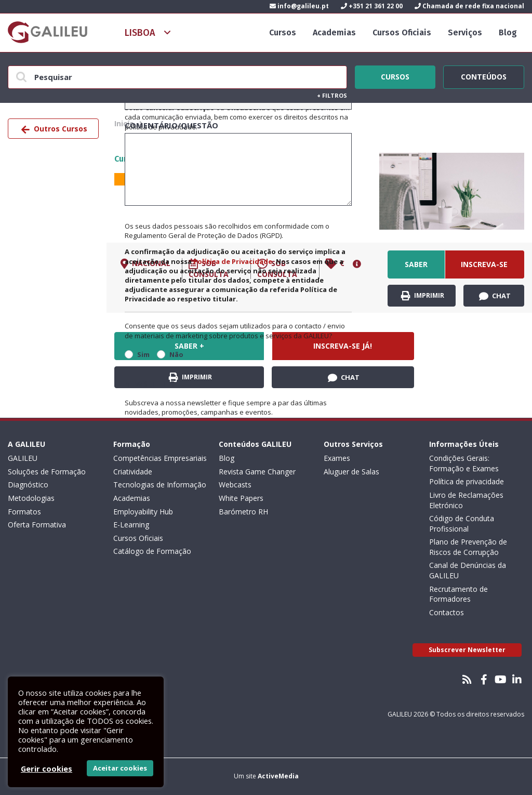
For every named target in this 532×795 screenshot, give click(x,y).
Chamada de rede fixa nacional (469, 6)
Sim (143, 354)
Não (176, 354)
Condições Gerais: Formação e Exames (464, 463)
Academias (334, 32)
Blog (508, 32)
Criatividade (133, 472)
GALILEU (23, 458)
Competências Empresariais (160, 458)
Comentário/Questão (171, 125)
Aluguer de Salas (351, 472)
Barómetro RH (243, 512)
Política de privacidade (467, 481)
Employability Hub (143, 512)
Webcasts (235, 485)
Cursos (283, 32)
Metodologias (31, 498)
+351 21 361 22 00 (372, 6)
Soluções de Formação (47, 472)
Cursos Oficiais (402, 32)
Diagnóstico (28, 485)
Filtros (332, 95)
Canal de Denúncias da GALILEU (468, 570)
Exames (337, 458)
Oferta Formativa (37, 525)
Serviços (465, 32)
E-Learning (131, 525)
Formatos (24, 512)
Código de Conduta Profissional (462, 524)
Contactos (447, 612)
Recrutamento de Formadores (458, 594)
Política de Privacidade (233, 261)
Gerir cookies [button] (46, 769)
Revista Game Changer (257, 472)
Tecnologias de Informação (160, 485)
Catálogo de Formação (152, 551)
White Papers (241, 498)
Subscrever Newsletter (467, 650)
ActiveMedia (278, 776)
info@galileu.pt (299, 6)
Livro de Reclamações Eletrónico (466, 500)
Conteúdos (484, 75)
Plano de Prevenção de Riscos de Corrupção (468, 547)
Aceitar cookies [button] (120, 768)
